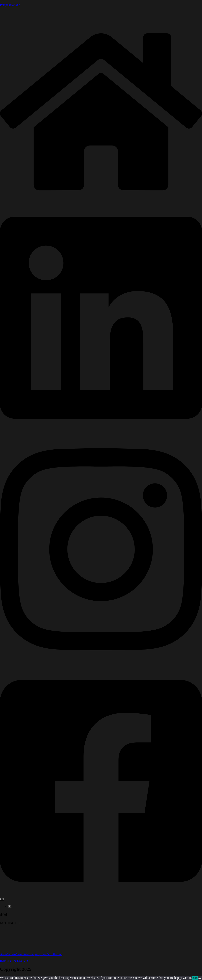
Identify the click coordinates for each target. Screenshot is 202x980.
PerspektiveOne (10, 5)
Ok (195, 978)
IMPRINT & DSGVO (14, 961)
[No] (200, 979)
